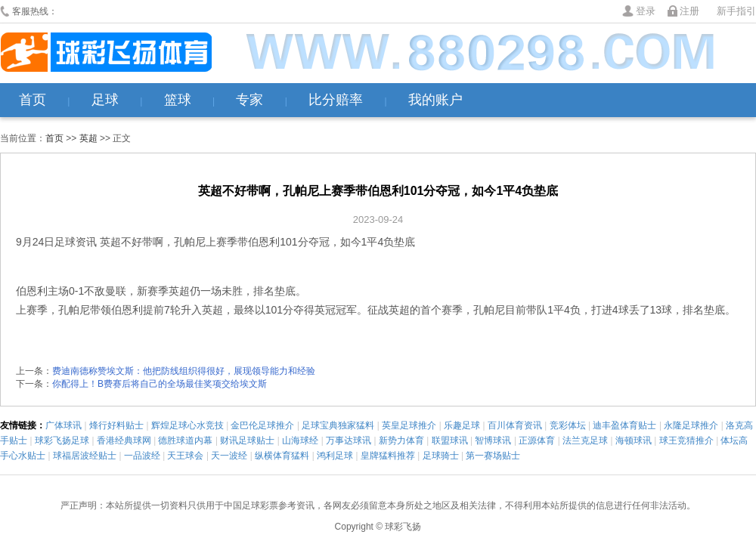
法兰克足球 (585, 440)
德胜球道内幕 (185, 440)
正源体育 (537, 440)
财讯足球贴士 (247, 440)
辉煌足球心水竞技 (187, 425)
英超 (88, 138)
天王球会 (185, 456)
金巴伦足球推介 (262, 425)
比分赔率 (336, 100)
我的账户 (435, 100)
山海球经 (300, 440)
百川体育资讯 (515, 425)
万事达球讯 (349, 440)
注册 (689, 11)
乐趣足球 (462, 425)
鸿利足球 (335, 456)
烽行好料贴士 (116, 425)
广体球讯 (64, 425)
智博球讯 (493, 440)
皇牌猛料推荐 (388, 456)
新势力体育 (401, 440)
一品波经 (142, 456)
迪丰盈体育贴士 (624, 425)
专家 (249, 100)
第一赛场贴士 (493, 456)
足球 (105, 100)
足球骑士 (441, 456)
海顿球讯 (634, 440)
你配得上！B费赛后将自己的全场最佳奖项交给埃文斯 (160, 384)
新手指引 (736, 11)
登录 (646, 11)
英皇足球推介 (409, 425)
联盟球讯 (450, 440)
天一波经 (229, 456)
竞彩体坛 (568, 425)
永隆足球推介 (691, 425)
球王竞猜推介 (686, 440)
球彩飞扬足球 (62, 440)
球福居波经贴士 (85, 456)
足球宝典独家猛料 (338, 425)
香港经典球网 (124, 440)
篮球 (178, 100)
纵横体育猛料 (282, 456)
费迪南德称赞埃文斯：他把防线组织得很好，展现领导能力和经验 (184, 371)
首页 (33, 100)
